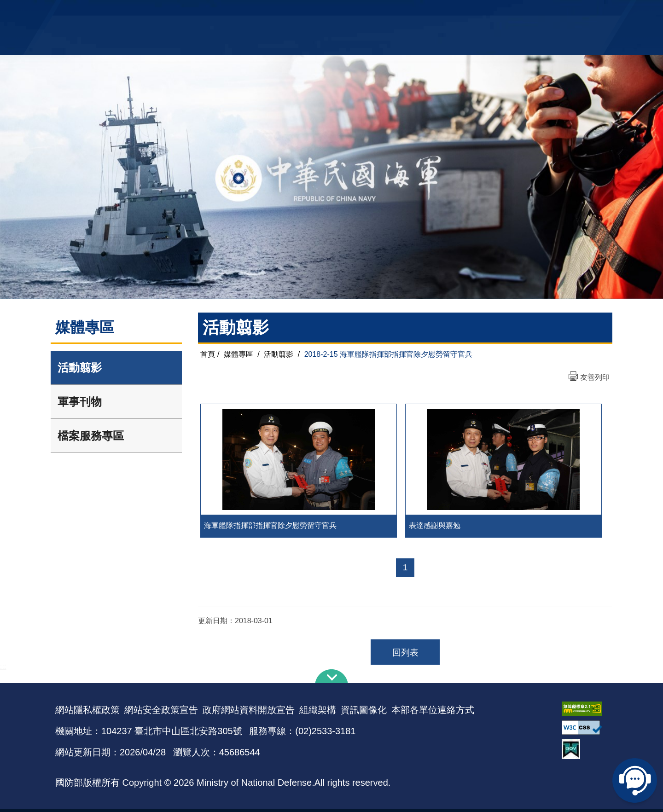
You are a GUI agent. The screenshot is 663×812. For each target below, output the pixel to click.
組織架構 (318, 713)
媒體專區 (238, 354)
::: (3, 669)
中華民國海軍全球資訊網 (196, 12)
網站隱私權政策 (87, 713)
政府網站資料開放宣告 (249, 713)
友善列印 (595, 377)
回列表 (405, 655)
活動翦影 (80, 368)
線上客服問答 (635, 780)
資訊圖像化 (364, 713)
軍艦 (503, 12)
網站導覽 (328, 12)
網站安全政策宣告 (161, 713)
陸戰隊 (555, 12)
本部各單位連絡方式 (433, 713)
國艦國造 (527, 12)
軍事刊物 (80, 402)
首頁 (208, 354)
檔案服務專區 (91, 436)
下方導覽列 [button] (331, 679)
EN (350, 12)
